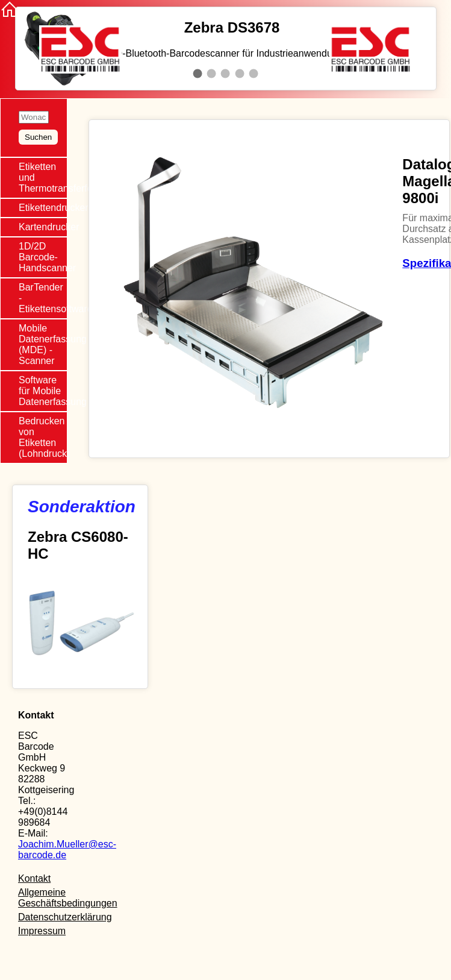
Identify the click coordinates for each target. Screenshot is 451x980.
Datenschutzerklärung (65, 917)
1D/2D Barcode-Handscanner (43, 257)
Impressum (42, 931)
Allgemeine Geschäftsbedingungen (68, 898)
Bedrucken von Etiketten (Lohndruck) (43, 437)
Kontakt (34, 878)
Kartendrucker (43, 227)
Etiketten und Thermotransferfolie (43, 177)
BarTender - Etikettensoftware (43, 298)
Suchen (38, 137)
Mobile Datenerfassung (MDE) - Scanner (43, 344)
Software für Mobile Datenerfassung (43, 391)
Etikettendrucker (43, 208)
